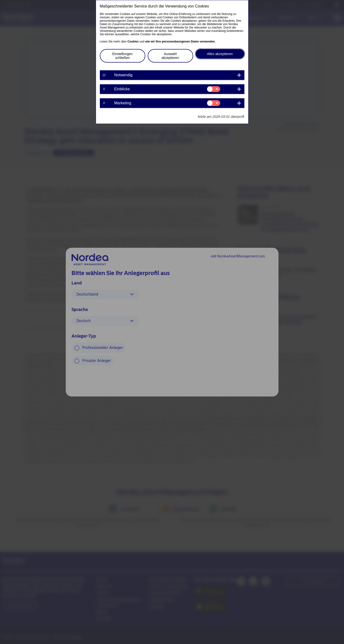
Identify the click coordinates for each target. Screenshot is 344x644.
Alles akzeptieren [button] (220, 54)
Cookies (133, 42)
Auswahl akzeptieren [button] (170, 56)
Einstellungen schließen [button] (122, 56)
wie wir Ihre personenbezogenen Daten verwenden (180, 42)
